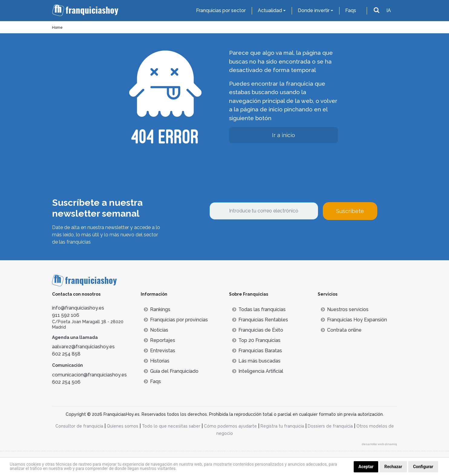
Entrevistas (159, 351)
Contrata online (341, 330)
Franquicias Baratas (257, 351)
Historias (157, 361)
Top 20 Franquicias (256, 340)
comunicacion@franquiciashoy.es (89, 375)
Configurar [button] (423, 467)
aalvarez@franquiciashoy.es (83, 347)
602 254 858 (66, 354)
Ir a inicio (283, 135)
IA (389, 10)
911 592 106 (66, 315)
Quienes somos (123, 426)
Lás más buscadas (256, 361)
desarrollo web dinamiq (379, 444)
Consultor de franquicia (79, 426)
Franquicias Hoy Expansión (354, 320)
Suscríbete (350, 211)
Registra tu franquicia (282, 426)
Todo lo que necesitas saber (171, 426)
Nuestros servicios (345, 309)
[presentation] (255, 236)
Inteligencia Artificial (258, 371)
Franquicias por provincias (176, 320)
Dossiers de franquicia (330, 426)
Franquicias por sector (221, 10)
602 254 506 (66, 382)
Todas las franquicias (259, 309)
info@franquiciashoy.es (78, 308)
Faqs (351, 10)
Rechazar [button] (393, 467)
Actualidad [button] (270, 10)
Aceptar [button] (366, 467)
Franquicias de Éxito (258, 330)
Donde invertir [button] (314, 10)
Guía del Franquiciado (171, 371)
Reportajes (159, 340)
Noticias (156, 330)
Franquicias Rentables (260, 320)
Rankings (157, 309)
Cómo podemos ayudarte (230, 426)
